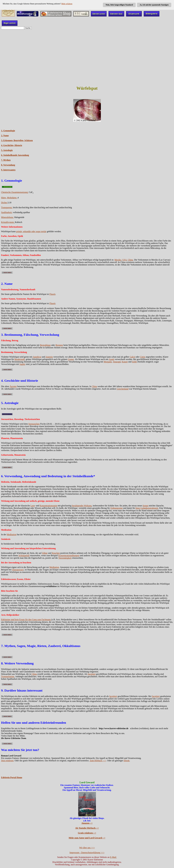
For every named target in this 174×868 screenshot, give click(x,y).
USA (124, 260)
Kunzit (125, 362)
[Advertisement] (87, 50)
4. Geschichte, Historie (12, 145)
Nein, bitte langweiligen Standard (119, 5)
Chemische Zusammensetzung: (15, 192)
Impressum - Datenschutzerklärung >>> (87, 853)
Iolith (134, 362)
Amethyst (37, 357)
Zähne (45, 553)
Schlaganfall (24, 555)
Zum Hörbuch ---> (98, 761)
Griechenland (123, 389)
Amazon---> (87, 823)
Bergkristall (20, 359)
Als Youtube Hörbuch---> (87, 828)
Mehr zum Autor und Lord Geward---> (87, 838)
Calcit (132, 357)
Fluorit (52, 294)
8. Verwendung (8, 165)
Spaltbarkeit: (7, 212)
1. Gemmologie (8, 131)
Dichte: (4, 203)
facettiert (92, 674)
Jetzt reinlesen (7, 761)
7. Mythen (6, 160)
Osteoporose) (18, 570)
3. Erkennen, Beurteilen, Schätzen (17, 140)
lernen (146, 506)
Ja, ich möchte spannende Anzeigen (154, 5)
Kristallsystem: (8, 222)
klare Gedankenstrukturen (147, 508)
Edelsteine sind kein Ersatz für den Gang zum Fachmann (26, 620)
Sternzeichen (34, 424)
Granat (71, 359)
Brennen (59, 345)
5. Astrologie (7, 150)
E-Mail (113, 857)
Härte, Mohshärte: (9, 198)
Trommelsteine (8, 676)
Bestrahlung (45, 345)
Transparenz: (7, 207)
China (130, 260)
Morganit (108, 362)
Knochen (56, 553)
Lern (33, 506)
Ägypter (13, 386)
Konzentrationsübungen (69, 555)
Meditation (12, 534)
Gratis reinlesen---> (87, 833)
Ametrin (49, 357)
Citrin (143, 357)
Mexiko (118, 260)
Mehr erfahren (67, 4)
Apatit (111, 359)
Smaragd (117, 362)
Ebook (127, 761)
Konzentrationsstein (48, 506)
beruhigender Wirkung (82, 506)
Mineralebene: (7, 217)
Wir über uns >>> (87, 848)
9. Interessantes (8, 170)
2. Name (5, 136)
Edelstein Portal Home (12, 777)
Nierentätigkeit (65, 558)
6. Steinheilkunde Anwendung (15, 155)
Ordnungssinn (116, 508)
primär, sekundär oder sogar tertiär (31, 231)
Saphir (22, 364)
